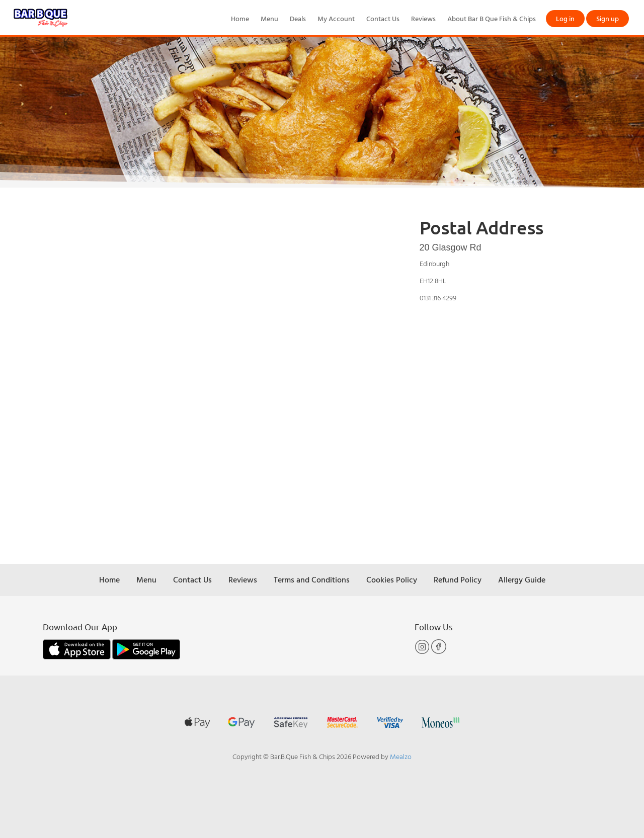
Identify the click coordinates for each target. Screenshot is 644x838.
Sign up (608, 18)
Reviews (423, 18)
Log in (565, 18)
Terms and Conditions (312, 579)
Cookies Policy (392, 579)
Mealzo (401, 756)
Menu (269, 18)
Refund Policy (458, 579)
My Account (336, 18)
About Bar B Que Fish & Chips (492, 18)
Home (240, 18)
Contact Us (383, 18)
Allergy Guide (522, 579)
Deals (298, 18)
